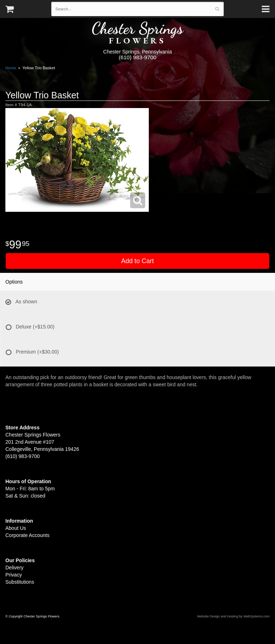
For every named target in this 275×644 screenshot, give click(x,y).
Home (11, 68)
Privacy (14, 575)
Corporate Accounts (27, 535)
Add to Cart (137, 261)
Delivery (15, 568)
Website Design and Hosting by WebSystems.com (233, 616)
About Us (16, 528)
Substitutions (20, 582)
